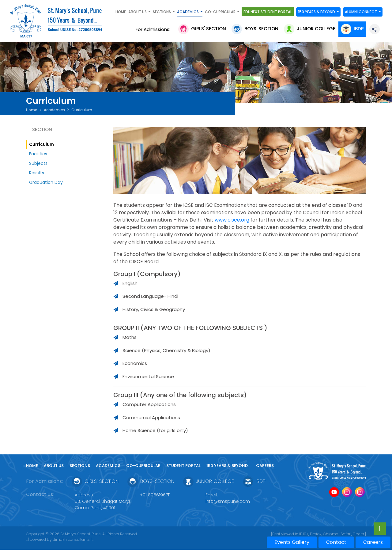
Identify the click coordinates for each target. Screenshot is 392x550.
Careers (265, 466)
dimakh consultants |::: (73, 539)
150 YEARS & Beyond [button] (317, 12)
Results (37, 173)
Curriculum (41, 144)
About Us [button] (138, 12)
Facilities (38, 154)
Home (121, 12)
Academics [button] (188, 12)
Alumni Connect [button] (361, 12)
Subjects (38, 163)
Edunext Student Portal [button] (268, 12)
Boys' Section (255, 29)
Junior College (310, 29)
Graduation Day (46, 182)
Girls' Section (202, 29)
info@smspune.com (228, 501)
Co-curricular (143, 466)
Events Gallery (292, 542)
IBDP (352, 29)
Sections (80, 466)
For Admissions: (154, 29)
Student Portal (183, 466)
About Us (54, 466)
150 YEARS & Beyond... (229, 466)
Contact (336, 542)
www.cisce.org (232, 220)
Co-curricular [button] (221, 12)
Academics (54, 110)
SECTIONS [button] (162, 12)
